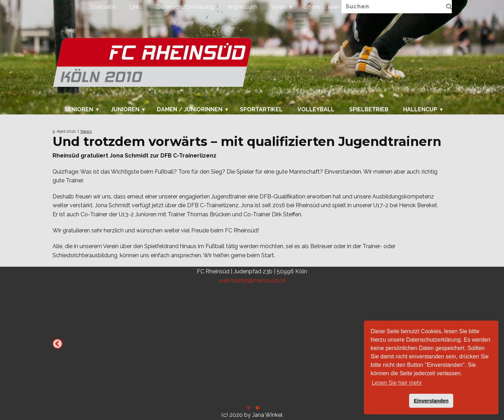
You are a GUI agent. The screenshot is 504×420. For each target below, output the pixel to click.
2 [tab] (257, 409)
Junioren (125, 110)
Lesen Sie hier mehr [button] (397, 383)
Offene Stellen (322, 7)
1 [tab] (248, 409)
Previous (58, 344)
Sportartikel (261, 110)
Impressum (242, 7)
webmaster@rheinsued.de (252, 281)
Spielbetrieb (369, 110)
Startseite (103, 7)
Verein (279, 7)
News (86, 131)
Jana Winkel (267, 415)
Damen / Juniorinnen (190, 110)
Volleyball (316, 110)
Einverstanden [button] (431, 401)
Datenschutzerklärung (185, 7)
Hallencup (420, 110)
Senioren (79, 110)
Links (136, 7)
